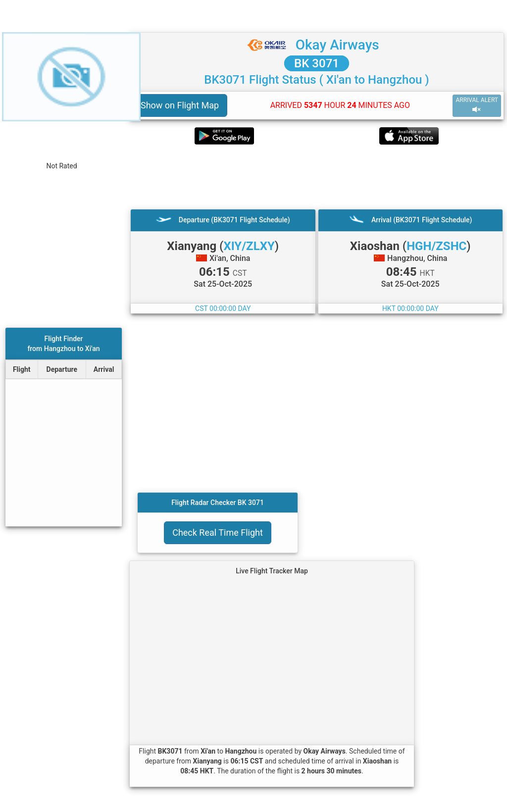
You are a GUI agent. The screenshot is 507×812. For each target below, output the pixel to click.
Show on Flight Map (180, 105)
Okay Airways (337, 45)
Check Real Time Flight (218, 533)
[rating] (62, 155)
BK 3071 (317, 63)
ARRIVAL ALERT (477, 105)
